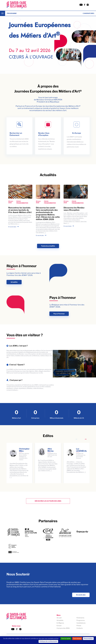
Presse (79, 626)
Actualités (14, 282)
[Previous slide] (77, 439)
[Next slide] (86, 439)
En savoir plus (12, 227)
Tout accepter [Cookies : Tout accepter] (66, 638)
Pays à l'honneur (59, 314)
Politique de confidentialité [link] (48, 641)
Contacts (80, 628)
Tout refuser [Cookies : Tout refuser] (77, 638)
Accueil (59, 618)
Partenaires (80, 618)
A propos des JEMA (63, 628)
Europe (59, 626)
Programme (12, 13)
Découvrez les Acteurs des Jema (48, 501)
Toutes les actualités (48, 246)
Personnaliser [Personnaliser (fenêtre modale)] (88, 638)
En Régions (60, 623)
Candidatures (88, 13)
